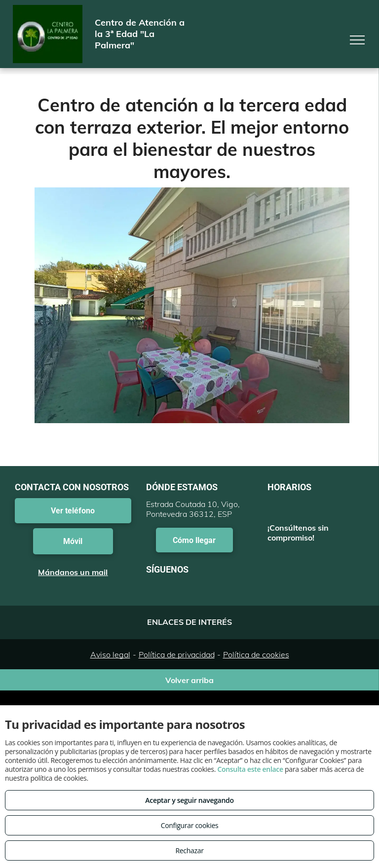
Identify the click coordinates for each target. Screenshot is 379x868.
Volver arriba (189, 680)
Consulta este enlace (250, 769)
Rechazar (189, 850)
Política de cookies (256, 654)
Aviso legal (110, 654)
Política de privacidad (177, 654)
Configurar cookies (190, 825)
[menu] (357, 40)
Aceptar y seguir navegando (189, 800)
